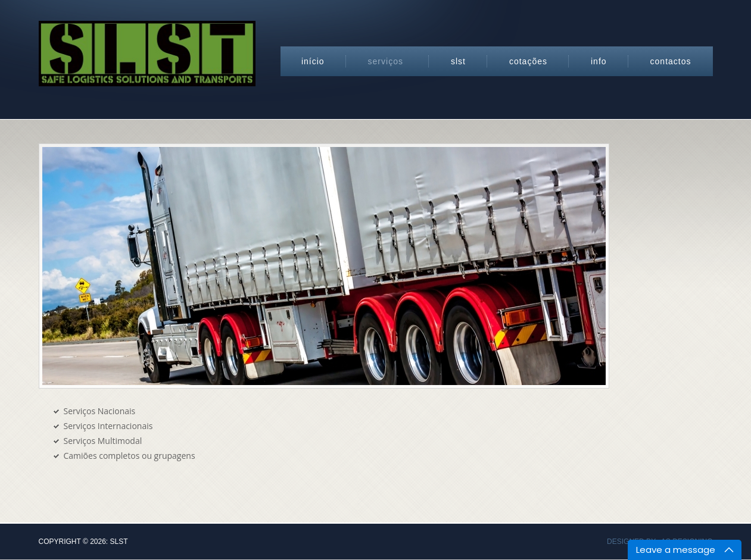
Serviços (386, 61)
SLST (458, 61)
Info (599, 61)
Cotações (528, 61)
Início (313, 61)
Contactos (671, 61)
